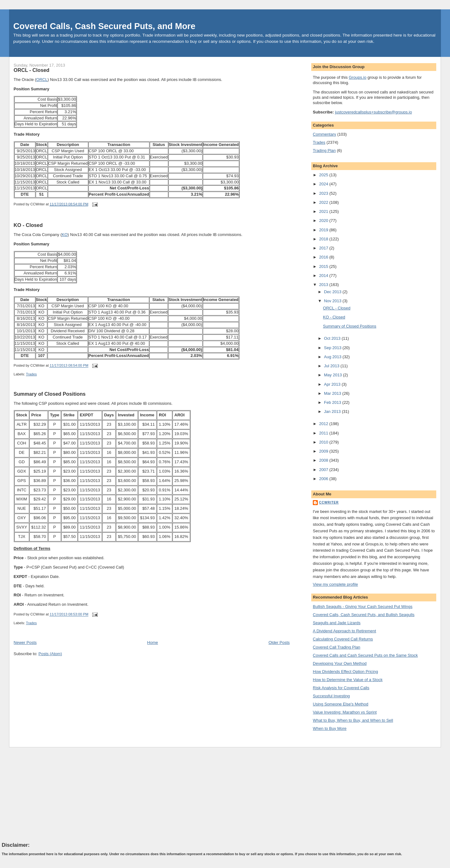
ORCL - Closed (32, 70)
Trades (31, 374)
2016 (324, 257)
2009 (324, 451)
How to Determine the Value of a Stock (348, 680)
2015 (324, 266)
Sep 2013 (333, 348)
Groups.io (357, 77)
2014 (324, 276)
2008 (324, 460)
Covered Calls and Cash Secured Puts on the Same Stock (365, 655)
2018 (324, 239)
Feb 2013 (333, 402)
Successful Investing (331, 696)
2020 (324, 221)
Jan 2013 (333, 411)
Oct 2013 (333, 338)
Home (153, 642)
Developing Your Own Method (340, 663)
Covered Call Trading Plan (337, 647)
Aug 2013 (333, 357)
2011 (324, 433)
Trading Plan (324, 151)
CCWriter (329, 502)
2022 (324, 202)
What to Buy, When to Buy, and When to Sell (353, 720)
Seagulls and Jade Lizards (337, 623)
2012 (324, 424)
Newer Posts (25, 642)
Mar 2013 (333, 393)
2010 (324, 442)
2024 (324, 184)
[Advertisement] (49, 794)
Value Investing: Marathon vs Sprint (345, 712)
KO (65, 235)
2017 (324, 248)
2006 (324, 479)
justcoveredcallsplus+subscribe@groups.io (373, 112)
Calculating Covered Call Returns (343, 639)
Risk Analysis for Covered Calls (341, 688)
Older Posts (279, 642)
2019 (324, 230)
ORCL (42, 80)
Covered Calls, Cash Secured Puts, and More (105, 26)
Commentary (324, 134)
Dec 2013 (333, 292)
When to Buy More (330, 728)
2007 (324, 470)
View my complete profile (335, 584)
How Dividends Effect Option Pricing (345, 672)
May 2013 (334, 375)
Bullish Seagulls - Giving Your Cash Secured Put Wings (363, 607)
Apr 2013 (333, 384)
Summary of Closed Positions (50, 394)
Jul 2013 (332, 366)
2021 (324, 211)
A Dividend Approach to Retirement (344, 631)
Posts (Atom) (50, 654)
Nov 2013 (333, 301)
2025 (324, 175)
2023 (324, 193)
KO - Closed (28, 225)
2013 (324, 285)
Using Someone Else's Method (340, 704)
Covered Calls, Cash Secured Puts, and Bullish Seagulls (364, 615)
